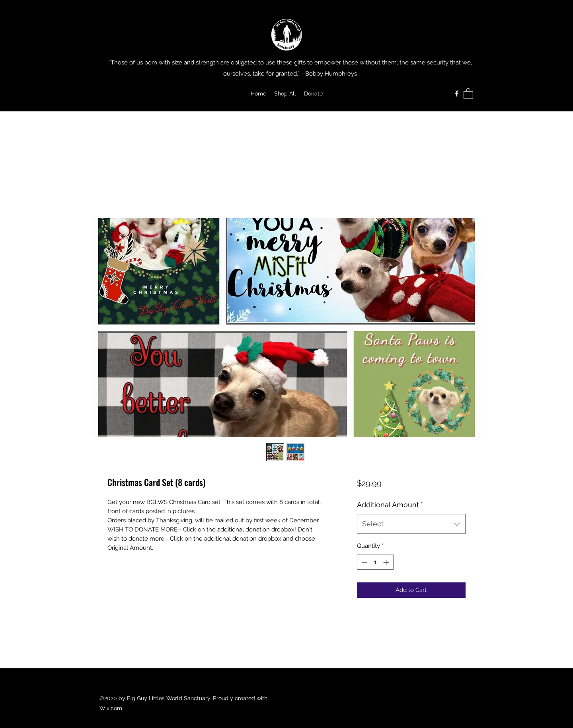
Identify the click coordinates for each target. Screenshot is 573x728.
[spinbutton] (375, 562)
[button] (468, 93)
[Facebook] (457, 93)
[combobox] (411, 524)
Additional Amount (390, 505)
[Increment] (387, 562)
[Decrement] (363, 562)
